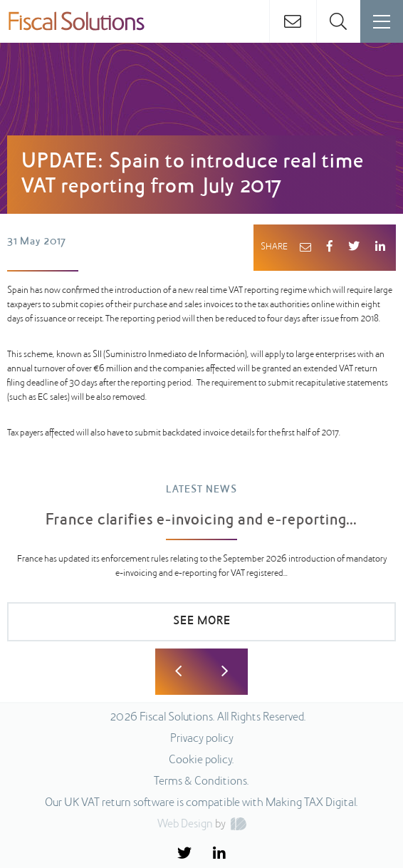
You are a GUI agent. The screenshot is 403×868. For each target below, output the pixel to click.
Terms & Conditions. (201, 782)
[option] (201, 569)
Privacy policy (202, 739)
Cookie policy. (201, 760)
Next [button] (225, 672)
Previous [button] (178, 672)
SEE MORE (202, 621)
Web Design (185, 825)
